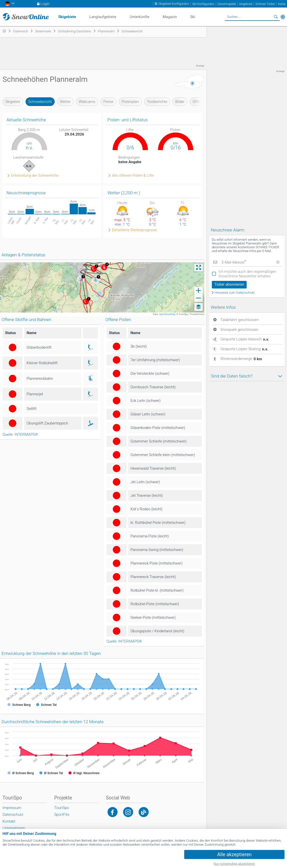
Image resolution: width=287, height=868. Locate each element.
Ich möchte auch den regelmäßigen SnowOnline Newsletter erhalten (247, 274)
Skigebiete (67, 17)
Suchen (276, 17)
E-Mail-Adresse (234, 262)
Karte (282, 4)
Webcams (87, 102)
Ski (193, 17)
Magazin (170, 17)
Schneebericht (40, 102)
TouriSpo (62, 808)
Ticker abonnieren (229, 284)
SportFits (62, 815)
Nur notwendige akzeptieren (234, 863)
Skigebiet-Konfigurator (174, 4)
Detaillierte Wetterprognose (134, 230)
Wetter (65, 102)
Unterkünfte (139, 17)
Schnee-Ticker (265, 4)
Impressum (12, 808)
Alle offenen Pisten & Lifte (133, 176)
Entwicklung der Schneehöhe (35, 176)
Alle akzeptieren (234, 855)
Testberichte (157, 102)
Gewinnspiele (227, 4)
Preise (108, 102)
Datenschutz (13, 815)
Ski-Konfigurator (203, 4)
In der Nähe (283, 17)
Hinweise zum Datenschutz (235, 293)
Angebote (246, 4)
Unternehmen (14, 828)
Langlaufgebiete (103, 17)
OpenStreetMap (167, 314)
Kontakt (9, 821)
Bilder (180, 102)
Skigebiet (13, 102)
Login (45, 4)
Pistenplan (130, 102)
